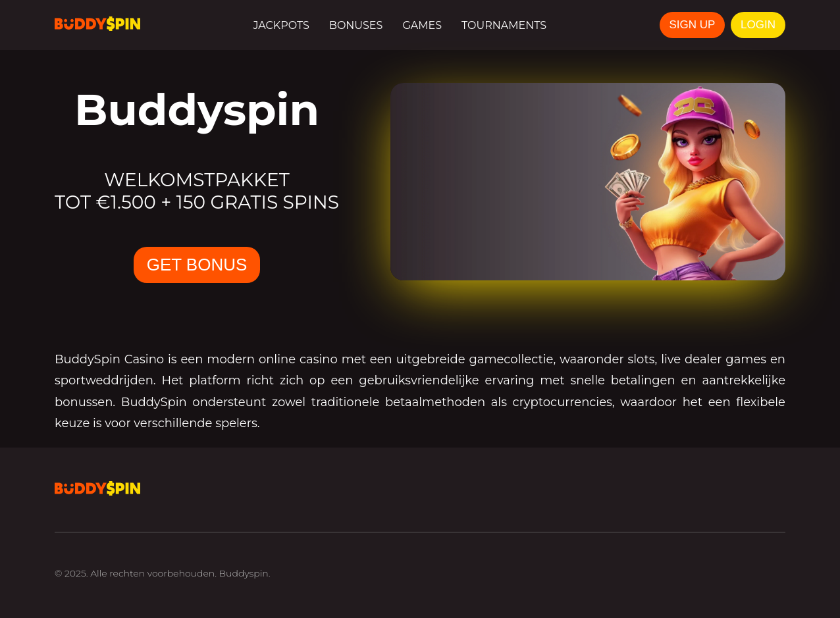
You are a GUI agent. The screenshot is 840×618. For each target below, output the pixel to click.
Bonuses (356, 25)
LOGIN (758, 25)
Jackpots (281, 25)
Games (422, 25)
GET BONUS (197, 265)
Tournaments (504, 25)
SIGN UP (693, 25)
